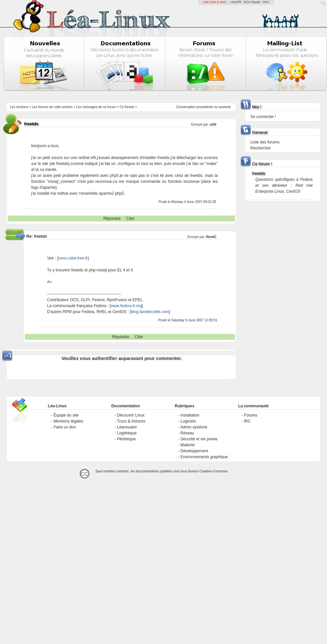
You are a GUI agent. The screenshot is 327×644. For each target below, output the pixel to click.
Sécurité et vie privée (199, 439)
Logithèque (127, 433)
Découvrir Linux (131, 415)
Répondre (112, 219)
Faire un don (65, 427)
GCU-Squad (252, 2)
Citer (130, 219)
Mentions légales (68, 421)
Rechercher (261, 148)
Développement (194, 451)
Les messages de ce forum (96, 107)
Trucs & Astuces (131, 421)
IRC (247, 421)
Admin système (194, 427)
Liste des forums (265, 142)
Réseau (187, 433)
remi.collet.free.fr (73, 258)
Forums (251, 415)
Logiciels (188, 421)
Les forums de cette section (52, 107)
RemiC (211, 237)
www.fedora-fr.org (126, 306)
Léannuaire (127, 427)
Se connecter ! (263, 117)
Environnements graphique (204, 457)
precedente (205, 107)
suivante (224, 107)
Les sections (19, 107)
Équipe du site (66, 415)
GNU (266, 2)
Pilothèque (126, 439)
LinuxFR (236, 2)
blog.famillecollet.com (150, 312)
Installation (190, 415)
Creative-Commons (214, 471)
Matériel (187, 445)
